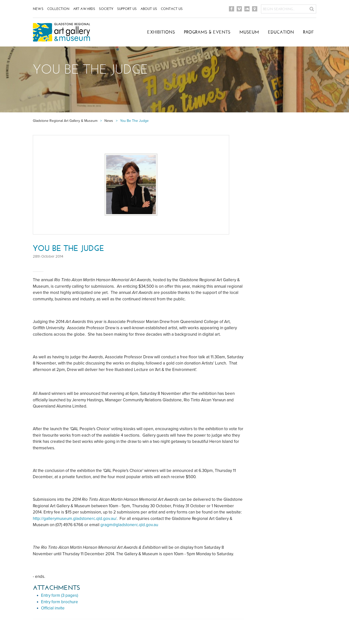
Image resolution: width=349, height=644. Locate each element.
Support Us (127, 9)
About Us (149, 9)
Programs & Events (207, 32)
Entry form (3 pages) (60, 595)
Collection (58, 9)
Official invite (53, 608)
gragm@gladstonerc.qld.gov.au (129, 525)
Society (106, 9)
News (38, 9)
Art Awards (84, 9)
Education (281, 32)
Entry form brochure (60, 602)
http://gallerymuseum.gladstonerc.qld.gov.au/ (75, 519)
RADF (309, 32)
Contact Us (172, 9)
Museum (249, 32)
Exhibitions (161, 32)
